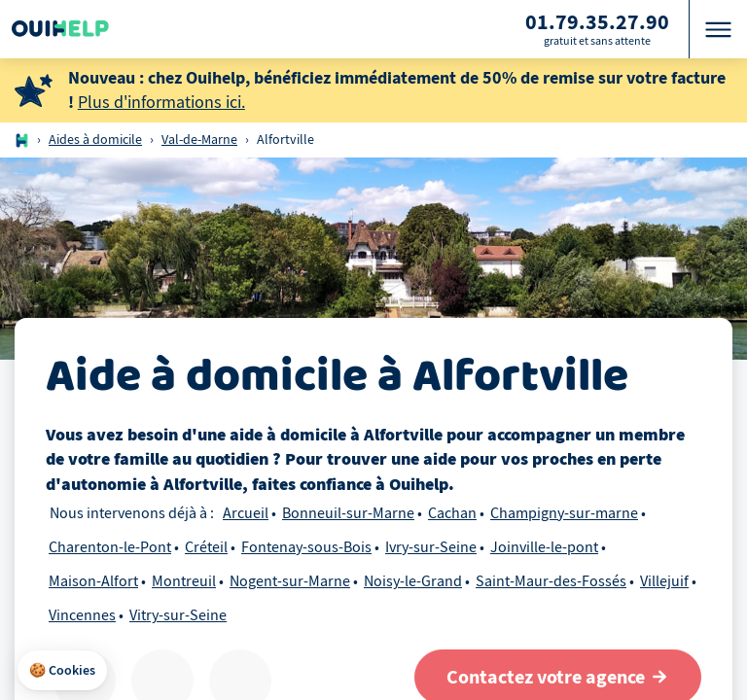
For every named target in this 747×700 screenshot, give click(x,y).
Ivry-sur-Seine (431, 547)
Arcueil (246, 513)
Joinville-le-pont (544, 547)
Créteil (206, 547)
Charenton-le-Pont (110, 547)
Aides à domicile (95, 140)
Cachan (452, 513)
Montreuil (184, 581)
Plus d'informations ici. (161, 103)
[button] (62, 671)
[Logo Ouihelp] (60, 29)
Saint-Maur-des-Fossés (551, 581)
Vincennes (82, 615)
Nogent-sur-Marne (290, 581)
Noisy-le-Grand (413, 581)
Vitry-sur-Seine (178, 615)
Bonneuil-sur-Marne (348, 513)
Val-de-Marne (199, 140)
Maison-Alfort (93, 581)
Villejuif (664, 581)
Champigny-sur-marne (564, 513)
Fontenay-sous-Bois (306, 547)
